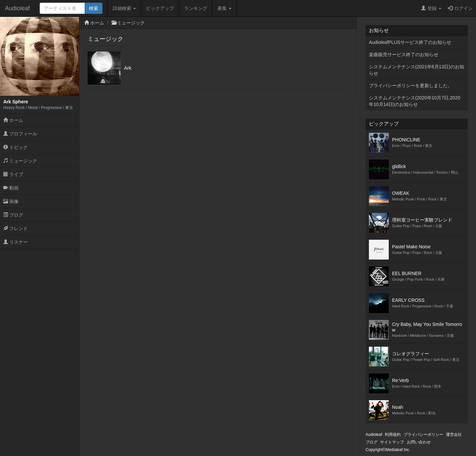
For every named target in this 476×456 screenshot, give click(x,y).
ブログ (13, 215)
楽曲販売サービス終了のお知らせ (404, 54)
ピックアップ (160, 8)
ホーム (13, 120)
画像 (11, 201)
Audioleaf (17, 8)
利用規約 (393, 435)
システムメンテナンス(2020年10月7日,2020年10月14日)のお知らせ (415, 101)
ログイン (460, 8)
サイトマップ (392, 442)
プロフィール (20, 134)
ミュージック (20, 161)
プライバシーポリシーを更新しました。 (411, 86)
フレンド (16, 228)
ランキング (196, 8)
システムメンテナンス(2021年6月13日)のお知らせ (416, 70)
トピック (16, 147)
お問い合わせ (419, 442)
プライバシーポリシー (423, 435)
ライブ (13, 174)
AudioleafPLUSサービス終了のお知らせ (410, 42)
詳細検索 (124, 8)
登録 (431, 8)
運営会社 (454, 435)
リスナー (16, 242)
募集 (224, 8)
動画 (11, 188)
